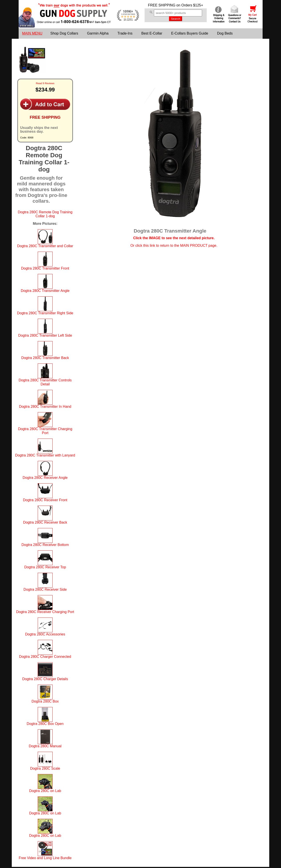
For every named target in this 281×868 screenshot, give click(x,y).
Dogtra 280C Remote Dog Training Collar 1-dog (45, 214)
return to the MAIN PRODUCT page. (189, 246)
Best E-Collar (152, 33)
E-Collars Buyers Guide (190, 33)
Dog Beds (225, 33)
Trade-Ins (125, 33)
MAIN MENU (32, 33)
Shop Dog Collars (64, 33)
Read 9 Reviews (45, 83)
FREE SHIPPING (162, 5)
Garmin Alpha (98, 33)
